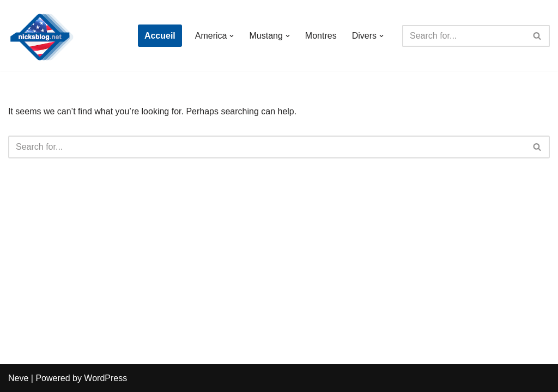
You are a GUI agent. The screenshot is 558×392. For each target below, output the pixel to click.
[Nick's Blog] (41, 36)
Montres (321, 36)
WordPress (105, 378)
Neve (18, 378)
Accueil (160, 36)
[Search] (464, 36)
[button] (232, 36)
